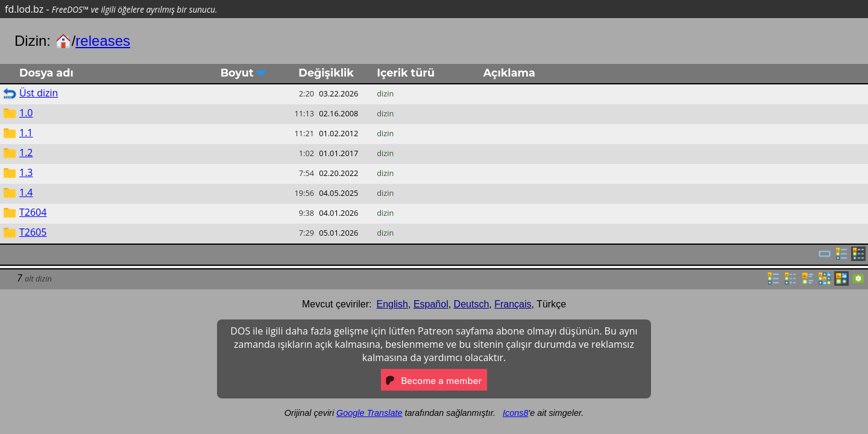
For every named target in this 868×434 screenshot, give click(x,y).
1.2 (26, 153)
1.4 (26, 192)
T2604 (33, 212)
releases (103, 41)
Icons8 (515, 413)
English (392, 304)
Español (431, 304)
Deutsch (472, 304)
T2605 (33, 232)
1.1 (26, 133)
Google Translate (369, 413)
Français (513, 304)
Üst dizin (39, 93)
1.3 (26, 172)
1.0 (26, 113)
